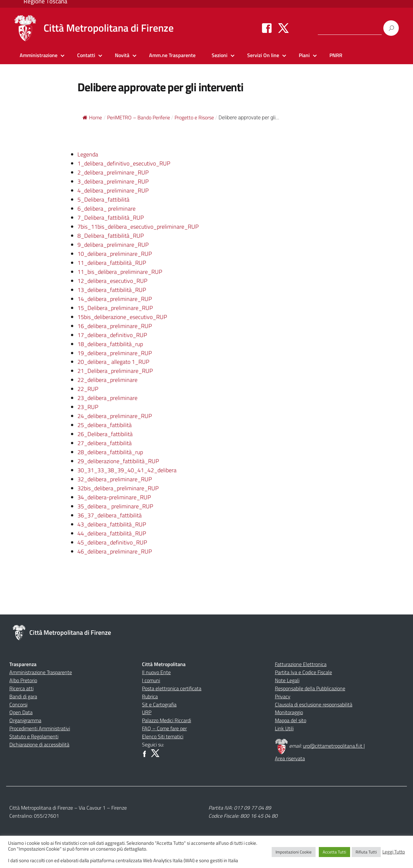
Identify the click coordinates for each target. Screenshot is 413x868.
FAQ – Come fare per (164, 728)
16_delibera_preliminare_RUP (115, 326)
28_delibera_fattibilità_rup (110, 452)
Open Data (21, 712)
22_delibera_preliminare (107, 380)
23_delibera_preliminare (107, 398)
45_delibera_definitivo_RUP (112, 542)
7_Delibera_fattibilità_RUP (111, 218)
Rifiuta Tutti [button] (366, 852)
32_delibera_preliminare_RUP (115, 479)
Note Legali (287, 680)
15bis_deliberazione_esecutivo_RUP (122, 317)
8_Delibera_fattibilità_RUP (111, 236)
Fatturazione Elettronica (301, 664)
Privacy (283, 696)
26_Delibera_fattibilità (105, 434)
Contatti (86, 55)
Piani (304, 55)
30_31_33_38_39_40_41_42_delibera (127, 470)
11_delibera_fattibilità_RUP (112, 263)
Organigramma (25, 720)
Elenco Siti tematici (163, 736)
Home (92, 117)
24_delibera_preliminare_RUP (115, 416)
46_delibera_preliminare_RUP (115, 551)
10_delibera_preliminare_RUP (115, 254)
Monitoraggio (289, 712)
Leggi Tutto (394, 852)
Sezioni (220, 55)
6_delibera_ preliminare (106, 209)
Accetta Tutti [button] (334, 852)
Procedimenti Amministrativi (40, 728)
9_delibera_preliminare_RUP (113, 245)
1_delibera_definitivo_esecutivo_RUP (124, 163)
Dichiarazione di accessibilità (39, 744)
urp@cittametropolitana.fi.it (333, 746)
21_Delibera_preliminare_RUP (115, 371)
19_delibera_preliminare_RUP (115, 353)
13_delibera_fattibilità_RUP (112, 290)
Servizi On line (263, 55)
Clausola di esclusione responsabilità (314, 704)
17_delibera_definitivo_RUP (112, 335)
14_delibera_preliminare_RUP (115, 299)
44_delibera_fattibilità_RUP (112, 533)
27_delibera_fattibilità (105, 443)
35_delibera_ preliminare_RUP (115, 506)
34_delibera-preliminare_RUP (114, 497)
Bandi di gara (23, 696)
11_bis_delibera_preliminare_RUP (120, 272)
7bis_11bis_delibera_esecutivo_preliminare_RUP (138, 227)
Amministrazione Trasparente (41, 672)
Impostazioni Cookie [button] (294, 852)
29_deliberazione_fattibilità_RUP (118, 461)
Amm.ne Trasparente (172, 55)
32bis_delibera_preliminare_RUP (118, 488)
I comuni (151, 680)
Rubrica (150, 696)
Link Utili (284, 728)
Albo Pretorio (23, 680)
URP (147, 712)
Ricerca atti (21, 688)
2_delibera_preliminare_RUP (113, 172)
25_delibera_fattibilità (105, 425)
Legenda (88, 154)
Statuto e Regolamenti (34, 736)
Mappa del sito (291, 720)
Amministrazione (39, 55)
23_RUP (88, 407)
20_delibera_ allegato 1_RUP (113, 362)
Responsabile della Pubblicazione (310, 688)
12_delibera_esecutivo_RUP (112, 281)
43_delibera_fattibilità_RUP (112, 524)
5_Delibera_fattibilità (103, 200)
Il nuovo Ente (156, 672)
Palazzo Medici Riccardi (166, 720)
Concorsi (18, 704)
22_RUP (88, 389)
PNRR (336, 55)
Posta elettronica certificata (172, 688)
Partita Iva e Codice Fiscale (303, 672)
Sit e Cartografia (159, 704)
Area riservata (290, 758)
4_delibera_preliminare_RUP (113, 190)
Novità (122, 55)
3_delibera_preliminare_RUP (113, 181)
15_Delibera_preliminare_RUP (115, 308)
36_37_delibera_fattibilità (110, 515)
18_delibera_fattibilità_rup (110, 344)
